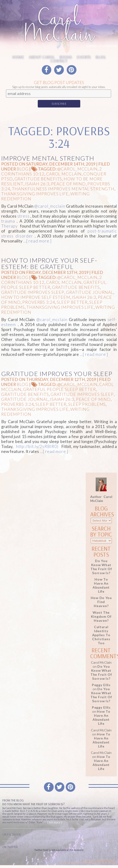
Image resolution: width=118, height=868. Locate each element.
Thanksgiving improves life (35, 194)
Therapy (9, 226)
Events (84, 57)
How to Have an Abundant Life (101, 585)
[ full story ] (54, 822)
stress (24, 216)
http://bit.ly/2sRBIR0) (37, 446)
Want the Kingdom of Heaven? (101, 616)
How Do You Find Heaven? (101, 602)
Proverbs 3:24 (39, 302)
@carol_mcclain (77, 169)
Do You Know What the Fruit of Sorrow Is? (101, 567)
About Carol (42, 57)
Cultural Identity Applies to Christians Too (101, 635)
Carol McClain (64, 174)
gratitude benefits (38, 179)
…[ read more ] (37, 241)
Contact (59, 61)
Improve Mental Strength (48, 158)
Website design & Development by (88, 863)
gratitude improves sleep (33, 292)
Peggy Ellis (101, 685)
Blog (101, 57)
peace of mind (68, 184)
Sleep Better (72, 302)
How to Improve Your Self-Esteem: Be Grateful (49, 263)
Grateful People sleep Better (59, 389)
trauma (8, 221)
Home (18, 57)
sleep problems (87, 404)
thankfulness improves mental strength (63, 189)
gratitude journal (90, 292)
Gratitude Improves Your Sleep (57, 374)
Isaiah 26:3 (37, 184)
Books (66, 57)
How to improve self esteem (36, 297)
